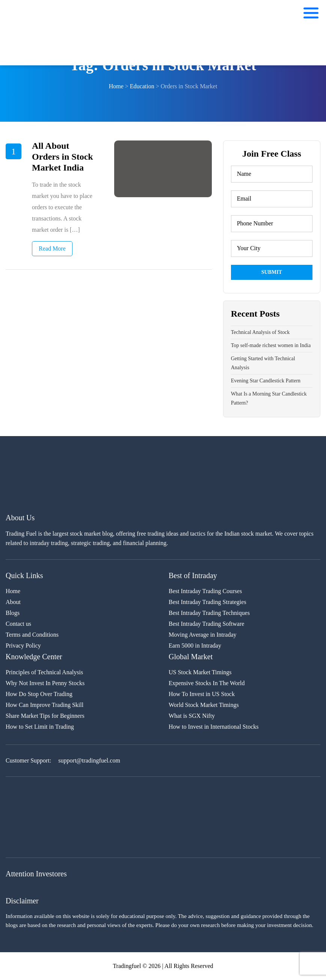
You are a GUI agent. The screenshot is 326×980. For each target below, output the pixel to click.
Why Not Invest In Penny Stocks (45, 683)
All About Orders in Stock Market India (63, 157)
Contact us (18, 624)
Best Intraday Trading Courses (205, 591)
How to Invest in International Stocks (214, 727)
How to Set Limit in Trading (40, 727)
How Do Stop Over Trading (39, 694)
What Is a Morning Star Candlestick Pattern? (269, 398)
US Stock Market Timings (200, 672)
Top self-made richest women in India (271, 345)
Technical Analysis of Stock (260, 332)
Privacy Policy (23, 646)
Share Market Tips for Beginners (45, 716)
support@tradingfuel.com (89, 760)
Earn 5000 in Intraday (195, 646)
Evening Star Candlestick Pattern (266, 381)
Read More (52, 248)
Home (13, 591)
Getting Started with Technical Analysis (263, 363)
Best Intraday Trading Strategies (208, 602)
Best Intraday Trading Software (206, 624)
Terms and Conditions (32, 635)
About (13, 602)
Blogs (13, 613)
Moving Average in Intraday (203, 635)
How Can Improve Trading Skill (45, 705)
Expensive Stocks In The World (207, 683)
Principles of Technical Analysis (44, 672)
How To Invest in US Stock (202, 694)
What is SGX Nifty (192, 716)
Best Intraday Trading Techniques (209, 613)
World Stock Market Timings (204, 705)
